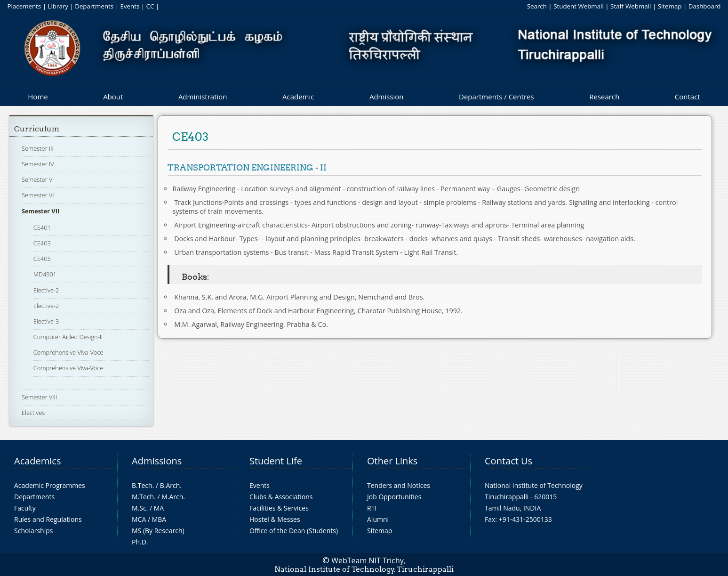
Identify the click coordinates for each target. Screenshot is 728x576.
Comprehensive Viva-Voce (68, 352)
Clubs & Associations (281, 497)
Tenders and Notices (399, 485)
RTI (372, 508)
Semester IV (38, 164)
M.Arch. (173, 497)
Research (604, 97)
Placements (24, 6)
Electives (33, 413)
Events (130, 6)
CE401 (42, 227)
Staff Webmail (631, 6)
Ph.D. (140, 542)
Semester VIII (39, 397)
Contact (688, 97)
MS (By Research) (158, 531)
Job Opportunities (394, 497)
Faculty (25, 508)
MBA (159, 519)
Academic (298, 97)
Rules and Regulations (48, 519)
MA (159, 508)
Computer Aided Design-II (68, 337)
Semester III (38, 148)
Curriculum (37, 129)
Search (537, 6)
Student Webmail (579, 6)
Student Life (276, 461)
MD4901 (45, 274)
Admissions (157, 461)
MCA (139, 519)
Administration (203, 97)
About (113, 97)
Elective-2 (46, 290)
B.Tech (142, 485)
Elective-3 (46, 321)
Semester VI (38, 195)
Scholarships (33, 531)
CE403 (42, 243)
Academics (37, 461)
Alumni (378, 519)
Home (38, 97)
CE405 (42, 259)
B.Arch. (171, 485)
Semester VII (40, 211)
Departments (94, 6)
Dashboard (705, 6)
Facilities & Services (279, 508)
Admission (387, 97)
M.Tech (143, 497)
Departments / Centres (496, 97)
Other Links (392, 461)
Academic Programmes (50, 485)
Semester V (37, 179)
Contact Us (508, 461)
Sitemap (670, 6)
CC (150, 6)
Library (58, 6)
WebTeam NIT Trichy (368, 560)
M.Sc (139, 508)
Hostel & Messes (275, 519)
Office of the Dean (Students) (294, 531)
